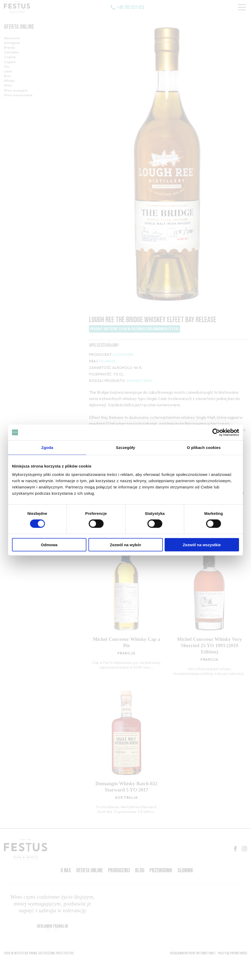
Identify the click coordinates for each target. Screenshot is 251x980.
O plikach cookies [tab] (204, 448)
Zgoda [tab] (47, 448)
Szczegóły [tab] (125, 448)
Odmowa (49, 545)
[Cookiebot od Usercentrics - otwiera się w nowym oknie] (216, 432)
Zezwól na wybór (125, 545)
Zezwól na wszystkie (202, 545)
